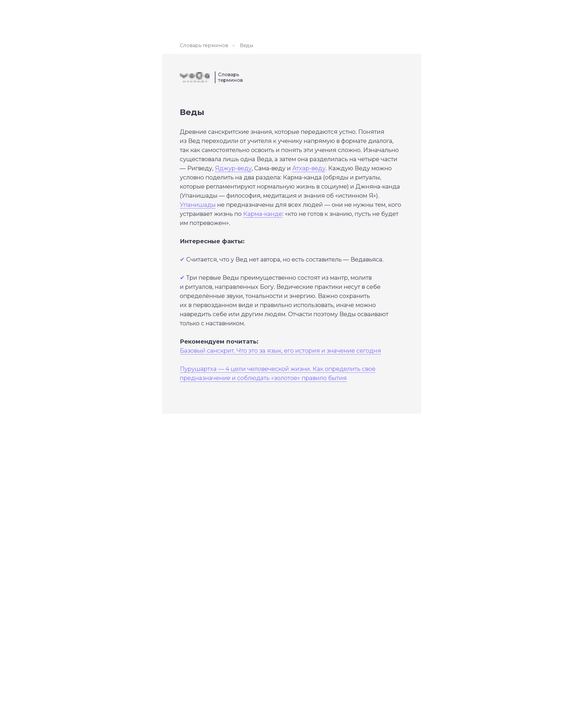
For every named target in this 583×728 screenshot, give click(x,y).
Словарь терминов (204, 45)
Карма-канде (263, 214)
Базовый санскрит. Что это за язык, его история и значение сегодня (280, 351)
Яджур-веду (233, 168)
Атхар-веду (309, 168)
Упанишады (198, 205)
